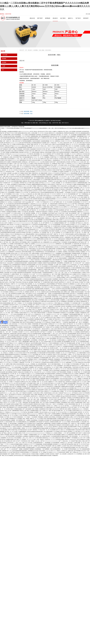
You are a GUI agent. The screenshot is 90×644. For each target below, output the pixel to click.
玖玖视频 (15, 433)
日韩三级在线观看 (73, 436)
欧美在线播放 (84, 276)
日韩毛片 (36, 359)
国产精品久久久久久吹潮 (77, 162)
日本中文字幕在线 (81, 359)
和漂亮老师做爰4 (72, 449)
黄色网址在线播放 (61, 277)
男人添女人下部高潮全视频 (39, 215)
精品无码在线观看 (79, 292)
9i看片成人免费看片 (66, 438)
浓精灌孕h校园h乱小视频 (21, 321)
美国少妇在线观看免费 (41, 234)
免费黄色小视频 (19, 191)
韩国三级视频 (34, 350)
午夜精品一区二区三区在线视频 (25, 303)
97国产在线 (22, 289)
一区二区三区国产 (71, 176)
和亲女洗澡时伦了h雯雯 (53, 184)
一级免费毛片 (50, 181)
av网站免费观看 (23, 369)
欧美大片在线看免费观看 (77, 175)
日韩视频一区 (82, 191)
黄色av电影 (8, 151)
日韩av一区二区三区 (70, 419)
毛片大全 (52, 141)
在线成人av (47, 412)
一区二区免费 (64, 449)
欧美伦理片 (23, 172)
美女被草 (14, 167)
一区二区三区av (68, 391)
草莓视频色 (41, 417)
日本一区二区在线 (65, 395)
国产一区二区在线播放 (14, 156)
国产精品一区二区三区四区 (73, 271)
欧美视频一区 (25, 387)
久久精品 (78, 218)
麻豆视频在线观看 (60, 139)
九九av (32, 189)
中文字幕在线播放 (41, 175)
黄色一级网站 (53, 176)
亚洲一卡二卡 (16, 403)
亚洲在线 (61, 279)
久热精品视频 (81, 396)
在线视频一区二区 (64, 236)
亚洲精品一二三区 (62, 433)
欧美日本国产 (53, 162)
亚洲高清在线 (68, 396)
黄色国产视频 (60, 154)
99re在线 (10, 178)
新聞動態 (48, 18)
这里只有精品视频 (67, 170)
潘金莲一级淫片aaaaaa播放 (25, 202)
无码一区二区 (73, 143)
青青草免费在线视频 (27, 252)
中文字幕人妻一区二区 (15, 374)
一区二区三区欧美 (63, 348)
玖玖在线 (73, 192)
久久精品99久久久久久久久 (72, 164)
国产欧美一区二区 (69, 210)
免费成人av (47, 186)
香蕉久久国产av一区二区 (6, 403)
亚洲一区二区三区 (72, 196)
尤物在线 (50, 170)
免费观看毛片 (72, 290)
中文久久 (54, 146)
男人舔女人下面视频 (23, 435)
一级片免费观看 (19, 420)
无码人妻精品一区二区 (15, 229)
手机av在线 (18, 282)
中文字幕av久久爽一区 (17, 319)
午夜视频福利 (64, 301)
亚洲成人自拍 (55, 152)
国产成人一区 (80, 232)
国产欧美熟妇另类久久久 (82, 221)
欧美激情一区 (12, 228)
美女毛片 (49, 396)
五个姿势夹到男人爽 (77, 244)
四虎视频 (34, 382)
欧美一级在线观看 (35, 401)
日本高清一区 (49, 406)
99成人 (45, 295)
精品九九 (81, 156)
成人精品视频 (71, 388)
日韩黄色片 (85, 255)
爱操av (40, 207)
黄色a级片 (48, 436)
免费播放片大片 (4, 202)
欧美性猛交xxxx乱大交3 (71, 305)
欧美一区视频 (75, 156)
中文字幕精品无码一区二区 (47, 202)
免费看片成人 (78, 231)
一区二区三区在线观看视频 (54, 224)
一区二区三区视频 (11, 221)
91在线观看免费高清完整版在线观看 (61, 293)
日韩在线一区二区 (20, 287)
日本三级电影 (69, 228)
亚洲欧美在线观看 (41, 313)
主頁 (26, 50)
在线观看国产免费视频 (59, 240)
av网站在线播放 (68, 159)
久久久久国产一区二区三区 (36, 274)
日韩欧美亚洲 (8, 356)
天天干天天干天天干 (66, 361)
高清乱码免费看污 (63, 258)
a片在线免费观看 (77, 329)
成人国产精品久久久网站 (74, 165)
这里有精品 (14, 240)
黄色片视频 (19, 221)
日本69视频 (47, 420)
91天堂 (34, 293)
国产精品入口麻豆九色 (7, 433)
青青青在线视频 (28, 330)
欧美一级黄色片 (41, 439)
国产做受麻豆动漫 (83, 208)
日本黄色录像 (38, 322)
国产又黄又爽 (42, 354)
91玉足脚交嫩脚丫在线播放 (73, 313)
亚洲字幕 (11, 348)
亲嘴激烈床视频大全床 (45, 237)
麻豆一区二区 (63, 184)
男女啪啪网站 (82, 345)
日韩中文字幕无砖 (54, 159)
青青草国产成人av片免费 (26, 183)
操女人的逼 (54, 329)
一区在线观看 (67, 192)
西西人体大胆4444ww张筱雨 (13, 176)
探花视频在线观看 (82, 135)
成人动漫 (70, 348)
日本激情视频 (78, 285)
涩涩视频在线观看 (61, 249)
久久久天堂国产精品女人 (47, 160)
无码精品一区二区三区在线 (16, 353)
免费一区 (80, 303)
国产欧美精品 (13, 447)
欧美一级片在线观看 (32, 156)
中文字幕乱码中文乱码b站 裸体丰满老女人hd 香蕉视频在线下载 (38, 165)
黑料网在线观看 (85, 216)
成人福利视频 (67, 149)
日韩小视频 (57, 268)
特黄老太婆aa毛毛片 (58, 330)
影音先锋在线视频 (55, 300)
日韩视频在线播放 (34, 411)
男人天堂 (25, 138)
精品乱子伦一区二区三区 (72, 144)
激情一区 (33, 178)
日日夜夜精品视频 (44, 358)
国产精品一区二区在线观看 (59, 138)
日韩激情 (69, 398)
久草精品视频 (30, 295)
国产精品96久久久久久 (9, 143)
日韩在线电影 (19, 149)
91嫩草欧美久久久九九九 (83, 212)
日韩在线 (65, 284)
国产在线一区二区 (79, 247)
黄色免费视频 (74, 173)
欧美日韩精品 (12, 388)
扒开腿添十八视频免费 (31, 175)
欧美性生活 (65, 451)
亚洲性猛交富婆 (86, 428)
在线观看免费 (27, 178)
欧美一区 (15, 422)
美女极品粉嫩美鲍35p (28, 157)
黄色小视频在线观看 (51, 249)
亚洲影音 (66, 310)
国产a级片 (48, 149)
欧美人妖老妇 (71, 403)
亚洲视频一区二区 (81, 245)
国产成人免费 (14, 266)
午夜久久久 (66, 345)
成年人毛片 (17, 164)
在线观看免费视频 (45, 141)
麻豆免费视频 (9, 372)
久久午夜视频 (10, 244)
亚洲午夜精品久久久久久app (77, 207)
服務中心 (71, 18)
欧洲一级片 (4, 178)
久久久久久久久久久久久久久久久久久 (63, 200)
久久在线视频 (69, 295)
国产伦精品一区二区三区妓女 (53, 290)
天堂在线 (5, 136)
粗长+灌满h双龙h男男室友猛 (46, 385)
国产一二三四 (48, 340)
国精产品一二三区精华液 (62, 322)
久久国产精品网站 (31, 197)
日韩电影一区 (6, 423)
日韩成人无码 (62, 295)
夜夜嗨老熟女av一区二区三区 (60, 160)
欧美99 (28, 431)
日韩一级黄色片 (46, 415)
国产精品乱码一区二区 (61, 148)
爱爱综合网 (6, 180)
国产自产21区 (48, 189)
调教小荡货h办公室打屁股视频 (19, 242)
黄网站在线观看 (56, 255)
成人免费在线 (33, 276)
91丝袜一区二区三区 (66, 141)
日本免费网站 (31, 266)
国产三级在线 (36, 305)
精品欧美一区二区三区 (7, 170)
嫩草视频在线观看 (9, 346)
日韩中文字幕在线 (71, 335)
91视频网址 (63, 300)
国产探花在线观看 (51, 353)
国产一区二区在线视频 (43, 156)
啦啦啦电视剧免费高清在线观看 (41, 176)
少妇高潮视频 (53, 186)
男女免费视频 (70, 390)
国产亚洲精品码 (4, 149)
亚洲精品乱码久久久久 (49, 253)
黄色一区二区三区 (49, 240)
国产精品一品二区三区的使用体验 (33, 170)
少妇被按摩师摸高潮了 (14, 197)
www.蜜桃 (87, 370)
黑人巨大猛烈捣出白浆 (7, 441)
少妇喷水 (47, 380)
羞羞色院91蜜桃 (27, 327)
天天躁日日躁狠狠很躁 (76, 268)
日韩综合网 (64, 334)
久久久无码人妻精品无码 (28, 200)
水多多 (80, 186)
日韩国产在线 (37, 446)
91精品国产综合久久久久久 (22, 260)
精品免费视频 (76, 348)
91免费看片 (82, 152)
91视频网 (13, 420)
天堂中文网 (44, 287)
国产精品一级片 (8, 281)
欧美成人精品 (48, 281)
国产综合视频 (41, 271)
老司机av (10, 202)
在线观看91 (6, 265)
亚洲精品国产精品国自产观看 (73, 239)
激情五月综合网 (27, 188)
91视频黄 (40, 263)
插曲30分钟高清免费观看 (36, 345)
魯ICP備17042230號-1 (56, 121)
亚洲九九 (51, 131)
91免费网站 (55, 172)
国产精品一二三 (82, 310)
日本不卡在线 (72, 236)
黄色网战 (78, 252)
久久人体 (5, 313)
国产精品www (24, 229)
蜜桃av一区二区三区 (22, 266)
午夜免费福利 (69, 306)
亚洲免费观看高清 (5, 374)
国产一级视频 (78, 378)
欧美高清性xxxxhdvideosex (30, 255)
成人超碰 (85, 210)
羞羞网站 (65, 252)
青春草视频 (44, 170)
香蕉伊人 (59, 451)
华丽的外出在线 (45, 292)
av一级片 (32, 226)
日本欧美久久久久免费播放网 (7, 252)
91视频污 (10, 223)
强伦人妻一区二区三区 (81, 172)
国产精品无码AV (7, 308)
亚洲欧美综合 (35, 173)
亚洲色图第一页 (31, 148)
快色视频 (13, 196)
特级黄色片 (68, 139)
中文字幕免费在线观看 (67, 229)
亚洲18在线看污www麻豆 (68, 425)
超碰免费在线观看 (34, 139)
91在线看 (16, 202)
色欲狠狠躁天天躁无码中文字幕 (38, 149)
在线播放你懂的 (72, 261)
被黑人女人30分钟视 (25, 316)
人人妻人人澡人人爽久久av (22, 159)
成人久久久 (79, 452)
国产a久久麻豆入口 (58, 346)
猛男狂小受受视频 (5, 435)
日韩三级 (78, 133)
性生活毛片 (84, 451)
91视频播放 (47, 157)
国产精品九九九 (80, 223)
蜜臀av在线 (38, 151)
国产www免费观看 (65, 415)
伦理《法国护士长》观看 (9, 141)
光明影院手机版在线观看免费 (49, 263)
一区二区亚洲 (80, 269)
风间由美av (9, 172)
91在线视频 (19, 388)
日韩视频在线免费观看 (37, 327)
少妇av (36, 200)
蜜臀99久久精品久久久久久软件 (38, 306)
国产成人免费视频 (17, 387)
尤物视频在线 (44, 208)
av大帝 (50, 266)
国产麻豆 (33, 297)
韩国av (5, 407)
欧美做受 (55, 444)
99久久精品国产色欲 (60, 382)
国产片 (39, 138)
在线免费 (9, 173)
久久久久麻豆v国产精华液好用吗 (23, 143)
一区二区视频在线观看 (7, 268)
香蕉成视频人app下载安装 (74, 301)
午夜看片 (45, 191)
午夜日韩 (63, 306)
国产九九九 (56, 218)
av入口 (44, 372)
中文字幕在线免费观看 (59, 210)
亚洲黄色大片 (6, 255)
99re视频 (75, 170)
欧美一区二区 (18, 210)
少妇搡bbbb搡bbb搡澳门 (59, 175)
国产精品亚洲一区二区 (50, 367)
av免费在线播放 (61, 419)
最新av (21, 239)
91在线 (28, 311)
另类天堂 (62, 237)
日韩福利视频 (71, 231)
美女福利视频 (86, 229)
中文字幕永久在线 (33, 337)
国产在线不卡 (6, 237)
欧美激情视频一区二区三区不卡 (81, 202)
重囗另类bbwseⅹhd (56, 285)
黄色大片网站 (40, 393)
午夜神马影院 (76, 367)
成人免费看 (33, 338)
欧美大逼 (17, 141)
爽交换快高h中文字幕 (66, 407)
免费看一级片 (30, 375)
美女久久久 (53, 451)
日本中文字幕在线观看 (79, 417)
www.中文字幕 (20, 178)
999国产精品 (86, 250)
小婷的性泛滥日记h (54, 271)
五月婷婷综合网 (61, 452)
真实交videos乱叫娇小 (27, 180)
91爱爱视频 (42, 378)
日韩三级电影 (25, 367)
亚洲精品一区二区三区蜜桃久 (16, 245)
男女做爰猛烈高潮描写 (73, 316)
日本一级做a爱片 (50, 306)
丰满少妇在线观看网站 (55, 449)
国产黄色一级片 (81, 189)
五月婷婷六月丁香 (70, 205)
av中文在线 (39, 265)
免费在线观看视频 (14, 247)
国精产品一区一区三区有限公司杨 (38, 196)
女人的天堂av (63, 231)
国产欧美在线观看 (31, 172)
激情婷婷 (36, 404)
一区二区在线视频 (72, 135)
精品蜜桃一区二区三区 (53, 258)
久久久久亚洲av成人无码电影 (16, 215)
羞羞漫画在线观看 (33, 263)
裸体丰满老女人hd (76, 157)
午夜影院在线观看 (31, 425)
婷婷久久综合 (25, 231)
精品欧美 (78, 276)
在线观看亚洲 (42, 409)
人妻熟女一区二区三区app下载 (19, 250)
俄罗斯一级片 (39, 403)
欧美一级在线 (17, 380)
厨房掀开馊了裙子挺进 (27, 221)
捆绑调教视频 (81, 136)
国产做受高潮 (27, 213)
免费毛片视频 (9, 364)
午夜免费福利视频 (4, 168)
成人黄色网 (51, 348)
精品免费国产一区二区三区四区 (23, 136)
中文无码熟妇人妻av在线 (82, 192)
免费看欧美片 (59, 244)
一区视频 (65, 261)
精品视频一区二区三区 (60, 178)
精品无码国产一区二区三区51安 (49, 167)
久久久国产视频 (13, 414)
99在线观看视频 (72, 194)
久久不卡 (30, 354)
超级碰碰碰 (83, 133)
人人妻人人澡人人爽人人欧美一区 (61, 273)
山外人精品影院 (49, 210)
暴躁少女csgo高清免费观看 (59, 144)
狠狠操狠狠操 (5, 326)
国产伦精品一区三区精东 (46, 375)
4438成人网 (72, 298)
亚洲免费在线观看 (33, 387)
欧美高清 (7, 359)
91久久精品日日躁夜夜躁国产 (28, 356)
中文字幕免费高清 (41, 284)
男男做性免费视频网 (10, 260)
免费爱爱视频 (71, 258)
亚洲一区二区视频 (11, 144)
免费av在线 (69, 338)
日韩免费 (43, 362)
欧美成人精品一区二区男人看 (18, 253)
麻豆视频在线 (76, 226)
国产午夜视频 (38, 236)
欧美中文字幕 (13, 255)
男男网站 (19, 237)
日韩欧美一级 (18, 274)
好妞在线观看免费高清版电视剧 (8, 138)
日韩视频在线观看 (79, 346)
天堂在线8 (52, 454)
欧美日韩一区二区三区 (39, 144)
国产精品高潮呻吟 (82, 173)
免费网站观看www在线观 (43, 239)
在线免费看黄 (37, 287)
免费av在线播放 (36, 253)
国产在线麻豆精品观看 (36, 205)
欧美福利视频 (33, 353)
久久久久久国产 (33, 439)
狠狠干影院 (6, 377)
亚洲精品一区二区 (67, 265)
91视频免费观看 (26, 340)
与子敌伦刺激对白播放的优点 (42, 438)
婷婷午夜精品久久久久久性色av (46, 200)
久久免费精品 (59, 252)
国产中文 (54, 154)
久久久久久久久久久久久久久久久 (47, 139)
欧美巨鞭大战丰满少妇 (80, 390)
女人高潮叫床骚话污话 (25, 224)
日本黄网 (71, 311)
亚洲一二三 (86, 261)
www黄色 (61, 159)
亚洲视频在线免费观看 (50, 199)
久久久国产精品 (77, 431)
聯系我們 (86, 18)
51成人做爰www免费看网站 (18, 151)
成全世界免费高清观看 (36, 343)
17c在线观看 (74, 245)
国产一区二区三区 (85, 314)
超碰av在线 (21, 372)
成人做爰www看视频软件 (19, 390)
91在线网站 (83, 146)
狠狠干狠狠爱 (85, 366)
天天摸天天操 (46, 221)
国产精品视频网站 (66, 342)
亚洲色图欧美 (3, 398)
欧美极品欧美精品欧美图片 (21, 263)
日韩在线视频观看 (28, 215)
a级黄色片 (74, 220)
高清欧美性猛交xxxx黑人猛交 (51, 393)
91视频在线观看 (75, 152)
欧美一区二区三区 (54, 239)
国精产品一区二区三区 (59, 234)
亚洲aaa (7, 146)
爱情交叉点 (45, 343)
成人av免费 (46, 197)
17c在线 (35, 393)
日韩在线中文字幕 (33, 247)
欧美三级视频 (6, 152)
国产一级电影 (48, 293)
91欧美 (40, 191)
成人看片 (45, 395)
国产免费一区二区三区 (34, 146)
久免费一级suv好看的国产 (71, 213)
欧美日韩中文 (42, 396)
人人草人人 (19, 236)
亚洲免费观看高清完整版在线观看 (41, 428)
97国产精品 (80, 170)
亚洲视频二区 (84, 252)
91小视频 (74, 184)
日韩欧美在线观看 (47, 279)
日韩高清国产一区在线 (71, 189)
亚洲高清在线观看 (25, 452)
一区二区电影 (25, 135)
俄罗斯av (85, 281)
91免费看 (36, 412)
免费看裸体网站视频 (82, 183)
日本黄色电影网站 (80, 149)
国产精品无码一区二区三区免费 (37, 210)
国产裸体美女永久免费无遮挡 (49, 135)
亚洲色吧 (35, 199)
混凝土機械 (41, 50)
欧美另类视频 (43, 335)
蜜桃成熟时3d (3, 208)
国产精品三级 (79, 261)
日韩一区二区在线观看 (74, 146)
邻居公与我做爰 (85, 157)
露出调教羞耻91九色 (12, 407)
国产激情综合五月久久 (75, 366)
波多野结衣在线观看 (66, 255)
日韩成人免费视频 (29, 359)
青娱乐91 (67, 439)
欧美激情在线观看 (40, 374)
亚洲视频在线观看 (9, 210)
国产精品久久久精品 (45, 338)
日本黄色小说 (8, 154)
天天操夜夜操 (48, 154)
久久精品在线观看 (8, 422)
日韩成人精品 (26, 245)
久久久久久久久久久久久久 (63, 167)
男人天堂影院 (26, 279)
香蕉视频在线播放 (37, 303)
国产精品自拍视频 (4, 231)
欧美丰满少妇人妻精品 (59, 215)
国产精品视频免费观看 (44, 136)
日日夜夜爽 (5, 183)
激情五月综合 (49, 144)
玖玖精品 (24, 295)
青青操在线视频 (55, 237)
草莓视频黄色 (57, 359)
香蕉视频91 (77, 188)
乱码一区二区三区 (52, 194)
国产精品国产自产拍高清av (59, 189)
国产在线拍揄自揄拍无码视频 (44, 276)
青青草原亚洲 (19, 138)
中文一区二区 (81, 318)
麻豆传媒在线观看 (25, 378)
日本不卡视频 (23, 197)
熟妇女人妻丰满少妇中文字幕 (41, 131)
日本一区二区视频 (42, 435)
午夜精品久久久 (49, 218)
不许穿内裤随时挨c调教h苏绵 (79, 398)
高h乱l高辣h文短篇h (32, 271)
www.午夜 (78, 447)
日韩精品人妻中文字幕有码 (72, 375)
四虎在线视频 (48, 152)
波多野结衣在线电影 (21, 232)
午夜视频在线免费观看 (13, 131)
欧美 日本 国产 (8, 411)
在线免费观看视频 (32, 269)
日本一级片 (83, 438)
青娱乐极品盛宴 (71, 221)
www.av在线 (85, 380)
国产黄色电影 (59, 284)
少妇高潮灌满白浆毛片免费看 (29, 427)
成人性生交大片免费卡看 (28, 168)
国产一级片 (82, 263)
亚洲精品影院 (82, 181)
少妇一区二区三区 (14, 318)
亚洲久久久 (48, 300)
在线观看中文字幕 (4, 414)
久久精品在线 (29, 194)
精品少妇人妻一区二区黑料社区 (68, 281)
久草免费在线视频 (29, 287)
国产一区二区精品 (78, 138)
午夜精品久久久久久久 (51, 314)
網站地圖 (88, 14)
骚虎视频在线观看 (49, 178)
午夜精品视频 (27, 455)
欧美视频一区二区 (32, 284)
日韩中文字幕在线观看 (39, 168)
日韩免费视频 (69, 249)
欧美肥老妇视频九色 (21, 144)
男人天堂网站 (76, 374)
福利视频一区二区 (60, 183)
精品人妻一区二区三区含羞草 (8, 186)
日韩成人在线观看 (39, 226)
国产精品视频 (3, 131)
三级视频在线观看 (33, 435)
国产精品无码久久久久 (75, 197)
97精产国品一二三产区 (69, 276)
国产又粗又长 (46, 361)
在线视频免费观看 (81, 184)
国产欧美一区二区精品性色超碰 (32, 152)
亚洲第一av (18, 350)
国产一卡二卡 (7, 449)
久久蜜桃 (12, 274)
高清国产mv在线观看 (75, 216)
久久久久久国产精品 (72, 204)
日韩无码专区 (39, 197)
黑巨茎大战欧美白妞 (82, 334)
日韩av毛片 (46, 425)
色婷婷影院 (60, 399)
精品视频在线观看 (46, 334)
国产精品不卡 (37, 208)
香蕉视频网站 (39, 425)
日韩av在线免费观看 (16, 135)
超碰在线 (25, 181)
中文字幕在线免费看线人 (46, 260)
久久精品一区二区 (70, 178)
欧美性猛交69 (53, 205)
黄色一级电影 (26, 419)
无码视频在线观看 (27, 237)
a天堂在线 (24, 282)
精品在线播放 (25, 146)
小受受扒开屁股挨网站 (52, 295)
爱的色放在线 (62, 239)
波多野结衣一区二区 (50, 439)
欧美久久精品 (5, 215)
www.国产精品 (11, 136)
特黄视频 (33, 364)
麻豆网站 (44, 181)
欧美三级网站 (84, 197)
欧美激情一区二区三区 (70, 172)
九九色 (14, 178)
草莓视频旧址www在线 (79, 311)
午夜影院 (6, 188)
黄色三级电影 (36, 183)
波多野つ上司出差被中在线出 (61, 165)
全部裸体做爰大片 (24, 247)
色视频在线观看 (9, 257)
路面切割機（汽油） (28, 114)
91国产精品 (8, 366)
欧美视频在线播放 (14, 152)
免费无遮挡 (14, 308)
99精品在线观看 (51, 351)
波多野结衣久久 (62, 282)
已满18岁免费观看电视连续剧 (47, 192)
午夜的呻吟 (5, 301)
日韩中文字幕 (41, 247)
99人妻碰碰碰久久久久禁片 (74, 284)
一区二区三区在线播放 (49, 326)
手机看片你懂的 (35, 454)
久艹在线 (16, 375)
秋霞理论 (16, 372)
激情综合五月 (52, 133)
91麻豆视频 (32, 261)
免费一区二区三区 (85, 218)
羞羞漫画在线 (84, 301)
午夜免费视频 (26, 276)
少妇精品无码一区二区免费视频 (75, 454)
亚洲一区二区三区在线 (42, 382)
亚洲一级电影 (28, 310)
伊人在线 (9, 324)
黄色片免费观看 (72, 337)
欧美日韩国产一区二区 (45, 451)
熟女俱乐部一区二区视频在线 (51, 164)
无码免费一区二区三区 (24, 332)
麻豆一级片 (7, 175)
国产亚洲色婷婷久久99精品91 (46, 212)
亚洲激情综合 (49, 175)
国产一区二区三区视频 (36, 228)
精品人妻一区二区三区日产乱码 (7, 316)
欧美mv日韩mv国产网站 (62, 146)
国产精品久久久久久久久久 (68, 285)
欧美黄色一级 (10, 139)
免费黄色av (58, 141)
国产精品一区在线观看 (62, 242)
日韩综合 (4, 221)
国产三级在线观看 (27, 409)
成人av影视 (53, 242)
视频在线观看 (72, 322)
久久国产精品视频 (83, 249)
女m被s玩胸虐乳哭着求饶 (32, 290)
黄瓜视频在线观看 (71, 343)
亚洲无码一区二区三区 (62, 194)
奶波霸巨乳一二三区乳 (50, 289)
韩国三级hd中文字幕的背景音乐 (65, 329)
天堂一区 (70, 160)
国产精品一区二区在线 (62, 135)
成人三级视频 (76, 160)
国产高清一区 (73, 232)
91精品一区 (8, 306)
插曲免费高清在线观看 (39, 281)
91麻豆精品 (68, 151)
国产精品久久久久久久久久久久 (7, 226)
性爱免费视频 (27, 277)
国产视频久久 (11, 164)
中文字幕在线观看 (48, 220)
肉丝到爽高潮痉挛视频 (17, 181)
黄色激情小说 (41, 199)
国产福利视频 (52, 151)
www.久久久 (45, 303)
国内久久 (17, 329)
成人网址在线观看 (45, 162)
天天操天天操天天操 (30, 151)
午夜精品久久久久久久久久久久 (16, 396)
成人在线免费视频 (45, 311)
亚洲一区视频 (33, 186)
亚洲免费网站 (60, 263)
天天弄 (24, 433)
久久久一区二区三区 (39, 157)
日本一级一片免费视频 (63, 314)
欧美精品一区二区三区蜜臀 (63, 232)
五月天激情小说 (51, 287)
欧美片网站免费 (64, 327)
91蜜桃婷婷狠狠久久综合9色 (52, 247)
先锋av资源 (40, 164)
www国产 (64, 446)
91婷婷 (55, 433)
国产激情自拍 (27, 343)
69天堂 (32, 131)
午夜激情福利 (80, 196)
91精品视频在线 (60, 133)
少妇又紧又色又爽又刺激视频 (36, 220)
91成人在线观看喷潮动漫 (21, 148)
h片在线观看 (6, 229)
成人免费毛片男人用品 (44, 159)
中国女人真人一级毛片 (46, 146)
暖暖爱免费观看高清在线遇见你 (40, 184)
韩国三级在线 (10, 224)
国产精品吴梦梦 (26, 395)
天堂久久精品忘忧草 (65, 143)
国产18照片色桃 (81, 143)
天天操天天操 (61, 213)
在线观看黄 (71, 327)
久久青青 (5, 148)
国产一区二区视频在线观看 (38, 218)
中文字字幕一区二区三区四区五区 (32, 329)
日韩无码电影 (39, 297)
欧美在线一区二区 (65, 216)
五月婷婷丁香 (82, 282)
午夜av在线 (79, 383)
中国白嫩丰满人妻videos (71, 183)
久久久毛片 (10, 428)
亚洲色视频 (59, 417)
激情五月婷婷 (87, 433)
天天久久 (85, 452)
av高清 (42, 253)
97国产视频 (12, 282)
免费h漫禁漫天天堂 (24, 160)
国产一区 (21, 285)
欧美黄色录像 (8, 239)
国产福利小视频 (36, 188)
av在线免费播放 (41, 293)
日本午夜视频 (72, 131)
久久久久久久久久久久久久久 (42, 148)
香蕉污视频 (57, 303)
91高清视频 (34, 257)
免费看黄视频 (47, 423)
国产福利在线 (76, 200)
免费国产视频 (60, 276)
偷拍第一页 (37, 231)
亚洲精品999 (3, 224)
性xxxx (88, 180)
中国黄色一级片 (13, 199)
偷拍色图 (22, 152)
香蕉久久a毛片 (13, 165)
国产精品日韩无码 (74, 345)
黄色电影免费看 (72, 383)
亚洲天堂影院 (26, 149)
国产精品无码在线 (23, 430)
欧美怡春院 (79, 131)
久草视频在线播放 (65, 359)
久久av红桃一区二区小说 (46, 305)
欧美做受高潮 (86, 131)
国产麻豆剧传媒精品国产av (27, 176)
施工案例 (63, 18)
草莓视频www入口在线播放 (16, 419)
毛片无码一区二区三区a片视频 (28, 380)
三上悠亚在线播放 (17, 356)
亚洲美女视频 (7, 425)
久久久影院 (14, 213)
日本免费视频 (60, 404)
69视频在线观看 (36, 258)
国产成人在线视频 (55, 327)
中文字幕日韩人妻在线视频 (33, 154)
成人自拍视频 (16, 297)
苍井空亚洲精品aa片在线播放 (20, 399)
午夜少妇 (41, 412)
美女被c (46, 133)
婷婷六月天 (31, 231)
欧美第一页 (20, 213)
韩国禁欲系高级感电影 (70, 133)
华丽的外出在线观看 (16, 370)
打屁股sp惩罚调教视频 (5, 240)
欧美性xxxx (19, 180)
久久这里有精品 (35, 237)
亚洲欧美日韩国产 (78, 210)
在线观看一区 (66, 197)
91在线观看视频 (66, 287)
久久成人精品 (31, 236)
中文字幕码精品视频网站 (26, 141)
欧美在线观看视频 (72, 212)
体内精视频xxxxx (18, 200)
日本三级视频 (21, 173)
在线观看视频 (38, 449)
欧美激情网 (67, 263)
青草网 (11, 297)
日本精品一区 (13, 175)
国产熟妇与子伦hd (9, 133)
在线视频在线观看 (13, 326)
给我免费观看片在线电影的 (35, 135)
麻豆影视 (78, 419)
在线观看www (3, 343)
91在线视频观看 (26, 388)
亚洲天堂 (69, 157)
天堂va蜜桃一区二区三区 (70, 154)
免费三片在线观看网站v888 (34, 242)
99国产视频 (27, 306)
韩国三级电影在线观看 (61, 221)
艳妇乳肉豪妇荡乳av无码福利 (64, 162)
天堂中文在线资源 (65, 224)
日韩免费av (75, 249)
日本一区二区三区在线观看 (79, 338)
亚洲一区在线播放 (11, 327)
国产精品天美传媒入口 (69, 378)
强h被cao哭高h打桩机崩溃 (40, 351)
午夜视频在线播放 (40, 178)
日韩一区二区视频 (18, 257)
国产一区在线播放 (48, 319)
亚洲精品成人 (25, 162)
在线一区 (76, 199)
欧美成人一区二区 (60, 151)
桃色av (84, 268)
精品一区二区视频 (8, 382)
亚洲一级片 (86, 162)
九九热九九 (54, 149)
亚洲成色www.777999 (30, 167)
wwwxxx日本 (73, 439)
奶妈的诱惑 (14, 269)
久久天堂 (42, 188)
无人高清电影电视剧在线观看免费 (30, 216)
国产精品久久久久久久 (45, 183)
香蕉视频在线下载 (70, 257)
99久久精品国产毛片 (48, 366)
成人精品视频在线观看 (57, 298)
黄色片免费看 (11, 148)
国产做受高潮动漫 (86, 231)
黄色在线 (88, 184)
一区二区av (22, 194)
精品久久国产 (61, 164)
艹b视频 (37, 212)
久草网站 (84, 273)
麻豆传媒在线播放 (52, 356)
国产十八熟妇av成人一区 (53, 143)
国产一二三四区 (36, 202)
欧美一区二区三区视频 (48, 257)
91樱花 (19, 212)
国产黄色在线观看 (62, 372)
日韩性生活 (79, 154)
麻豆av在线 (44, 194)
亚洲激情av (69, 226)
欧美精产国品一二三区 (23, 308)
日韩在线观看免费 (6, 427)
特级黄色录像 (47, 269)
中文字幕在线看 (56, 196)
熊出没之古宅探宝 (4, 165)
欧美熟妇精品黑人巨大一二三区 (36, 229)
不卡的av (40, 430)
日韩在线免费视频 (51, 284)
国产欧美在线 (42, 249)
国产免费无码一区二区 (48, 223)
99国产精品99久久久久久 (6, 446)
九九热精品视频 (61, 205)
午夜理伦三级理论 (9, 277)
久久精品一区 (71, 330)
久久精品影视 (49, 313)
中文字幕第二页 (8, 417)
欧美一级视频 (71, 292)
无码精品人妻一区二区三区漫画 (10, 415)
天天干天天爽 (44, 151)
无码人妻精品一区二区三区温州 (44, 255)
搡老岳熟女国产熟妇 (58, 260)
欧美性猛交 (71, 247)
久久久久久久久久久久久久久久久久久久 (68, 208)
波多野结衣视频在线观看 (80, 234)
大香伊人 (71, 279)
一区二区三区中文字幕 (84, 436)
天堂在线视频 (3, 327)
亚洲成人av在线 (42, 377)
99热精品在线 (3, 164)
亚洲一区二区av (81, 326)
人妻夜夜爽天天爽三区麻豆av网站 (67, 218)
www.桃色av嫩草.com (73, 186)
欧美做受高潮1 (23, 156)
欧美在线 (77, 298)
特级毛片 (39, 250)
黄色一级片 (30, 399)
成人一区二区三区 (79, 148)
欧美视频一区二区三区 (79, 370)
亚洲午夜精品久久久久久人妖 (12, 160)
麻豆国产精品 (13, 231)
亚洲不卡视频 (12, 149)
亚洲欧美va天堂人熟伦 (63, 131)
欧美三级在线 (64, 431)
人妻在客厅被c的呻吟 (35, 332)
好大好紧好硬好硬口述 (68, 260)
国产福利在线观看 (75, 167)
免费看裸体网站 (35, 136)
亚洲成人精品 (7, 189)
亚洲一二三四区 (16, 172)
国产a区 (85, 199)
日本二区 (42, 154)
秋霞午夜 (2, 133)
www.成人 (86, 289)
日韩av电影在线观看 (16, 216)
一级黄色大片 (40, 269)
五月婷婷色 (29, 184)
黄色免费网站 (53, 338)
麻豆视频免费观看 (84, 200)
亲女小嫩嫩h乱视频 (76, 151)
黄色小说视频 (60, 391)
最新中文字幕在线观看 (84, 164)
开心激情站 (61, 172)
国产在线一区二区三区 (57, 269)
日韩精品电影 (6, 334)
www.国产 (11, 300)
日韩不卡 (73, 149)
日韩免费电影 (3, 330)
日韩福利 (18, 316)
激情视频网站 (68, 156)
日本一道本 (7, 247)
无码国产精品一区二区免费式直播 (58, 157)
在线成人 (12, 321)
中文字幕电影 (57, 431)
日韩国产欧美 (27, 189)
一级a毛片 (65, 250)
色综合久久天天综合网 (54, 173)
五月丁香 (79, 449)
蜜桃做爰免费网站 (30, 234)
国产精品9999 (73, 401)
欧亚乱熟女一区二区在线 (77, 265)
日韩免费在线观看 (79, 257)
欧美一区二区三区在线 (42, 383)
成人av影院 (46, 403)
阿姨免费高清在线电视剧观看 (71, 180)
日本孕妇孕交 (16, 258)
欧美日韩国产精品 (18, 157)
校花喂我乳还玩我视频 (16, 293)
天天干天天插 (16, 369)
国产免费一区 (64, 196)
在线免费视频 (34, 420)
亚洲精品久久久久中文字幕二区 (23, 192)
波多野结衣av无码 (35, 192)
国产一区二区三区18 (61, 176)
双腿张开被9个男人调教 (23, 207)
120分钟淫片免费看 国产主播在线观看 (35, 390)
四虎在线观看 (34, 285)
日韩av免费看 (70, 350)
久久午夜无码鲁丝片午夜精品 (31, 240)
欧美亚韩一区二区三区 (5, 181)
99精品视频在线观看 (39, 189)
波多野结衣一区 (37, 232)
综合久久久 (83, 377)
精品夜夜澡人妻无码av (33, 191)
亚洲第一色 (52, 369)
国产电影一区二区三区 (81, 343)
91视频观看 (34, 277)
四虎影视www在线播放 (53, 191)
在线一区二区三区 (33, 159)
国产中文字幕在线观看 (81, 215)
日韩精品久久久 (64, 443)
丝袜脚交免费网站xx (57, 414)
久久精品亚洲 (34, 224)
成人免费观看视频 (67, 253)
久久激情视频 (22, 375)
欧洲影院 (46, 417)
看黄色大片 (47, 391)
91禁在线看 (57, 306)
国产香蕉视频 (77, 451)
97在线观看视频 (32, 415)
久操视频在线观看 (84, 239)
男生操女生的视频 (19, 277)
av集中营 (68, 175)
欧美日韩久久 (73, 293)
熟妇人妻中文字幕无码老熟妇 (27, 322)
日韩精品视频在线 (12, 208)
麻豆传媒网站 (27, 396)
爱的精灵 (35, 430)
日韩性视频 (7, 273)
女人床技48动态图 (46, 250)
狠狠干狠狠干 (78, 435)
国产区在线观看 (28, 423)
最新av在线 (16, 364)
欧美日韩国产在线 (53, 213)
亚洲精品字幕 (3, 290)
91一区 (33, 370)
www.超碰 (15, 173)
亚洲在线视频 (27, 218)
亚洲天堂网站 (70, 138)
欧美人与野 (28, 253)
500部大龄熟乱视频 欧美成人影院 (22, 133)
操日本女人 (19, 205)
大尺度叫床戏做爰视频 (41, 447)
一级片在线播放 (17, 268)
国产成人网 (20, 255)
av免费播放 (25, 436)
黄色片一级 (87, 136)
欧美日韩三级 (54, 136)
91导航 (35, 164)
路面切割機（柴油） (28, 111)
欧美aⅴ (70, 374)
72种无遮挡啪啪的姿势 (73, 181)
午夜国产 (57, 454)
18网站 (11, 157)
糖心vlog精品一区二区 (37, 223)
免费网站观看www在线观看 (68, 387)
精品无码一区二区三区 (72, 168)
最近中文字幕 (57, 354)
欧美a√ (7, 282)
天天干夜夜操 (79, 281)
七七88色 (53, 183)
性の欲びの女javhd (22, 414)
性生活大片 (20, 189)
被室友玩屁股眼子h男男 (17, 404)
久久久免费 (53, 148)
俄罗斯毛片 (41, 414)
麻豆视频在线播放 (11, 205)
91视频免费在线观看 (16, 162)
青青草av (22, 411)
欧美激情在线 (63, 271)
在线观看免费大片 (36, 330)
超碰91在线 (71, 451)
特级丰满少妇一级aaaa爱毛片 (7, 263)
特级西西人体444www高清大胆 (16, 455)
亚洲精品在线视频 (49, 188)
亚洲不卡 (62, 220)
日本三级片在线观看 (73, 191)
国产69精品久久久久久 (60, 257)
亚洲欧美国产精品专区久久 (57, 180)
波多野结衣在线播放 (75, 319)
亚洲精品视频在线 (22, 422)
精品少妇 (86, 223)
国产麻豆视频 (74, 289)
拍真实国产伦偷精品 (69, 188)
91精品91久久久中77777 (29, 444)
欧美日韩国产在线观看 (54, 231)
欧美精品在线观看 (55, 236)
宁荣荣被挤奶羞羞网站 (48, 273)
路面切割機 (48, 50)
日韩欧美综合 (40, 186)
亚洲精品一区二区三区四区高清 (7, 287)
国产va (22, 164)
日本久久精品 (16, 194)
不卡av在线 (17, 224)
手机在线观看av (82, 144)
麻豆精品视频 (13, 423)
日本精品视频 (16, 239)
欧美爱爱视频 (82, 180)
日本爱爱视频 (43, 401)
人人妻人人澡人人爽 (5, 293)
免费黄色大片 (52, 382)
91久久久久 (41, 240)
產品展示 (55, 18)
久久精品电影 (26, 228)
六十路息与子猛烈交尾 (34, 260)
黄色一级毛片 (52, 358)
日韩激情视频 (35, 324)
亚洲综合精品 (81, 204)
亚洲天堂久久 (26, 226)
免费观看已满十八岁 (7, 451)
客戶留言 (78, 18)
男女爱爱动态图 (35, 455)
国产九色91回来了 (39, 367)
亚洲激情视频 (39, 444)
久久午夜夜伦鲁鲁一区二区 (34, 321)
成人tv (62, 303)
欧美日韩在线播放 (64, 337)
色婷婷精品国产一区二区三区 (18, 311)
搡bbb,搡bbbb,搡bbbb (78, 228)
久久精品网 (38, 167)
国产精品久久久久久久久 (15, 146)
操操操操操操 (20, 249)
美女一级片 (73, 359)
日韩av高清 (70, 369)
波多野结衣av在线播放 (71, 382)
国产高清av (45, 265)
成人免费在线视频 (82, 353)
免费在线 (42, 152)
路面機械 (36, 50)
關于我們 (40, 18)
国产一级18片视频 (63, 191)
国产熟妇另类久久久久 (65, 173)
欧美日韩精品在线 (52, 301)
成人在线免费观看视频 (13, 289)
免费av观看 (83, 160)
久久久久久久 (68, 220)
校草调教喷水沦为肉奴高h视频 (18, 184)
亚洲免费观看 (11, 192)
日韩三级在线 (75, 282)
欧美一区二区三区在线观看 (66, 202)
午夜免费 (50, 330)
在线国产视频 (30, 144)
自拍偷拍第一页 (79, 178)
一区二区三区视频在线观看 (81, 205)
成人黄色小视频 (21, 175)
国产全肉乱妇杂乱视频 (35, 160)
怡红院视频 (63, 226)
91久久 (42, 180)
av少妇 (5, 139)
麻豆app (87, 207)
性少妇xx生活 (22, 290)
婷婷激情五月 (85, 285)
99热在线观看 (37, 180)
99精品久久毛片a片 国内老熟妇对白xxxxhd (15, 234)
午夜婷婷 (14, 236)
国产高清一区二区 (62, 338)
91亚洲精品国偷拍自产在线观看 (39, 143)
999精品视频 (47, 180)
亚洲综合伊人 (79, 335)
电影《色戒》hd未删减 (13, 313)
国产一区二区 (21, 167)
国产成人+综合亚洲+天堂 (36, 372)
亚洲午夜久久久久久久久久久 (45, 337)
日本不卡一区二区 (62, 335)
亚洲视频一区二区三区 (36, 213)
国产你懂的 (67, 366)
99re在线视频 (17, 438)
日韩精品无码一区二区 (40, 314)
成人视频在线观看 (43, 173)
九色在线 (13, 449)
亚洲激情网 (51, 359)
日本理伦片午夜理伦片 (19, 170)
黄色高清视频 (72, 404)
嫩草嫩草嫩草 (26, 342)
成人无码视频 (55, 337)
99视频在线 (53, 221)
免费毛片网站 (56, 220)
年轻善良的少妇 (18, 139)
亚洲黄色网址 (70, 266)
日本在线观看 (70, 385)
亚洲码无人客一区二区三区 (30, 239)
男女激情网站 (80, 240)
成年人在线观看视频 (31, 250)
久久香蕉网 (79, 176)
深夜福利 (81, 300)
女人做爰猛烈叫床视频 (10, 337)
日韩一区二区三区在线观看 (41, 266)
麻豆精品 (54, 340)
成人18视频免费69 (45, 242)
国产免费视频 (12, 180)
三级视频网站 (58, 253)
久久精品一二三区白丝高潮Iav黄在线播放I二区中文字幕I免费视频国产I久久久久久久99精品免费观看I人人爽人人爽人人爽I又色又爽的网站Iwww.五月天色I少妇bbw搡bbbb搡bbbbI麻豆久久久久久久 (45, 6)
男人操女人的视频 (60, 326)
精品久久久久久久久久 (24, 131)
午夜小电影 (87, 292)
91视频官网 (55, 455)
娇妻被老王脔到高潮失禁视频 (28, 265)
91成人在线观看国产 (72, 136)
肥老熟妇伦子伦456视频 (6, 218)
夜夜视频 (6, 228)
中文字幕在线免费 (41, 353)
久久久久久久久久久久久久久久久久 (65, 199)
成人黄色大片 (71, 148)
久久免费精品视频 (6, 135)
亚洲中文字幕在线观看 (78, 159)
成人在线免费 (57, 407)
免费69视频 (69, 362)
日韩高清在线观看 (70, 234)
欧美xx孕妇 (58, 216)
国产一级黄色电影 (62, 398)
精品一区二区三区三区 (56, 250)
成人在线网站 (32, 244)
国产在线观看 (7, 404)
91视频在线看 (26, 139)
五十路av (54, 276)
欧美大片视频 (26, 401)
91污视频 (19, 231)
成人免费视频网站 (32, 422)
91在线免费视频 (44, 231)
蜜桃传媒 (51, 425)
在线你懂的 (75, 303)
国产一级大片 (79, 322)
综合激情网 (3, 372)
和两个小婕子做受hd (27, 293)
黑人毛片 (26, 249)
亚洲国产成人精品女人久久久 (28, 374)
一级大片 (49, 364)
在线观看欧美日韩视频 (55, 403)
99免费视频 (55, 279)
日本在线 (85, 154)
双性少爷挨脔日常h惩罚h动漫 (35, 181)
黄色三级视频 (28, 324)
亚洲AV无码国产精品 (57, 170)
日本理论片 (83, 271)
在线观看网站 (19, 228)
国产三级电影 (47, 327)
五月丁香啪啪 (64, 383)
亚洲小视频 (31, 208)
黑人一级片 (6, 332)
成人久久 (83, 419)
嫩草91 (55, 131)
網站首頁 (32, 18)
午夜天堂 (10, 399)
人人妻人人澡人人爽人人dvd (19, 281)
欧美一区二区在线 (74, 263)
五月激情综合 (49, 354)
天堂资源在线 (74, 139)
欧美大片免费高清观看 (38, 423)
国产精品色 (81, 242)
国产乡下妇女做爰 (62, 136)
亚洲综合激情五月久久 (25, 313)
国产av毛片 (5, 289)
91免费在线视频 (61, 340)
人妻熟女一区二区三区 (59, 406)
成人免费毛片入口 (66, 207)
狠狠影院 (21, 343)
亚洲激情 (27, 292)
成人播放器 (60, 149)
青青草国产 (87, 265)
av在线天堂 (8, 196)
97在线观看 (40, 420)
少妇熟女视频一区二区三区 (37, 133)
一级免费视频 (47, 443)
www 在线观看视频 (85, 298)
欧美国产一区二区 (34, 207)
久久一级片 (5, 258)
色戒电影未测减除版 (59, 223)
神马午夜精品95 (58, 425)
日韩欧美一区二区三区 (39, 298)
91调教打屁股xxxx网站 (48, 207)
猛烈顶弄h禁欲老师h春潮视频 (21, 204)
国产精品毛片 (7, 284)
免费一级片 (59, 265)
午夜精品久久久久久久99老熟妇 (57, 156)
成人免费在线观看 (48, 431)
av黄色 (86, 293)
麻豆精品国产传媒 (30, 289)
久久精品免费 (83, 422)
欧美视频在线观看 (33, 138)
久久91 (9, 452)
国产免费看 (56, 202)
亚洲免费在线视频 (38, 221)
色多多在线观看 (36, 141)
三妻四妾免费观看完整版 (78, 141)
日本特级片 (58, 287)
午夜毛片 (81, 316)
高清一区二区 (81, 382)
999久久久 (59, 197)
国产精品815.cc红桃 (77, 393)
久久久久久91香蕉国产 (5, 213)
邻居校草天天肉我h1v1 (81, 290)
